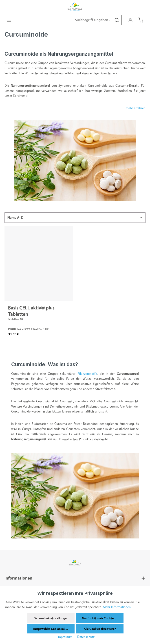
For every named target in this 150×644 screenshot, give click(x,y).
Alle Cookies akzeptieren (100, 629)
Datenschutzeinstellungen (51, 618)
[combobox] (92, 20)
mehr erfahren (136, 108)
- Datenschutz (85, 637)
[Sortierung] (75, 218)
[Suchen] (116, 20)
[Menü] (9, 20)
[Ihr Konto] (130, 20)
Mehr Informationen (117, 607)
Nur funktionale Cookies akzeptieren (103, 618)
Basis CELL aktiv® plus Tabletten (31, 311)
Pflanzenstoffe (87, 374)
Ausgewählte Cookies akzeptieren (54, 629)
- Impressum (64, 637)
